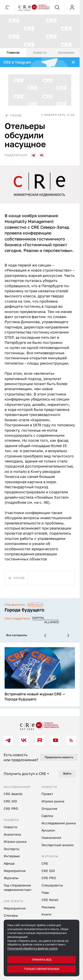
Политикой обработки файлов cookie (32, 948)
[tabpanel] (40, 387)
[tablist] (40, 53)
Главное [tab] (13, 52)
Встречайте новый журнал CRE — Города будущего (35, 696)
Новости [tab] (40, 52)
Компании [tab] (66, 52)
